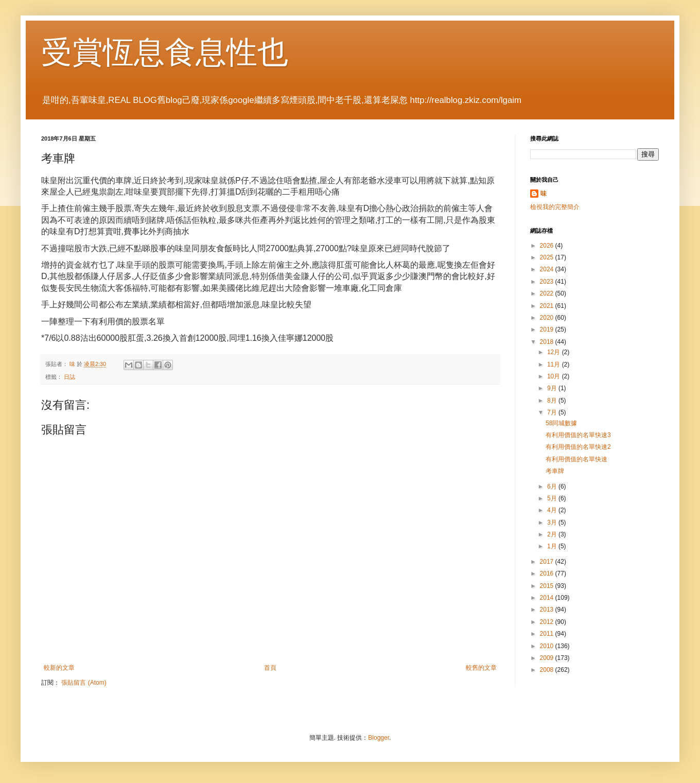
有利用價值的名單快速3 (578, 435)
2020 (548, 318)
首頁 (270, 668)
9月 (553, 388)
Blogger (379, 738)
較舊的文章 (481, 668)
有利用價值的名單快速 (576, 459)
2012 (548, 622)
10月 (555, 376)
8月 (553, 401)
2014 (548, 598)
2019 (548, 329)
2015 (548, 586)
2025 (548, 257)
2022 (548, 293)
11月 (555, 364)
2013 (548, 610)
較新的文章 (59, 668)
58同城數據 (561, 423)
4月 (553, 510)
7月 (553, 412)
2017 (548, 562)
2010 (548, 646)
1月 (553, 546)
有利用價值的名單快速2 (578, 447)
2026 (548, 246)
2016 (548, 573)
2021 (548, 306)
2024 (548, 269)
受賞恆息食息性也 (165, 52)
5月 (553, 498)
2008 (548, 670)
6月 (553, 486)
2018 (548, 342)
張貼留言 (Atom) (84, 683)
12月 (555, 352)
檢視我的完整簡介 (555, 207)
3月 (553, 523)
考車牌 (555, 471)
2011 (548, 634)
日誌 (69, 377)
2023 (548, 282)
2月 (553, 534)
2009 (548, 658)
